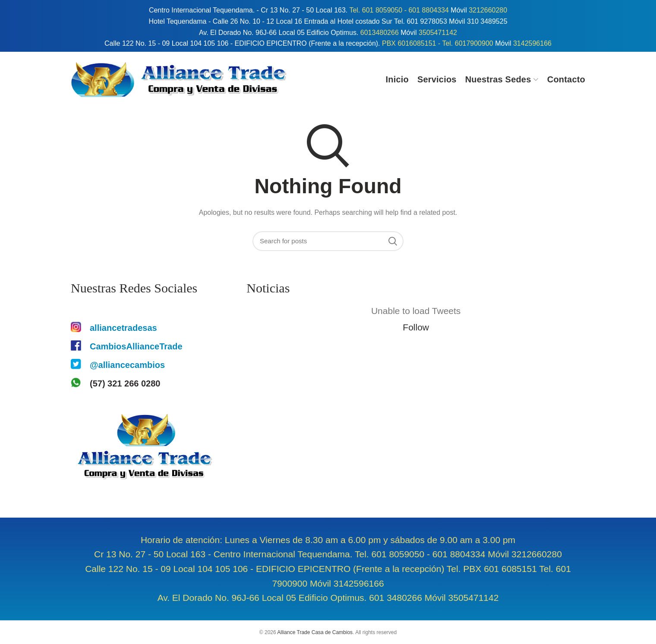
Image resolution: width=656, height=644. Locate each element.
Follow (416, 327)
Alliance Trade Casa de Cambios (315, 632)
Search (393, 241)
